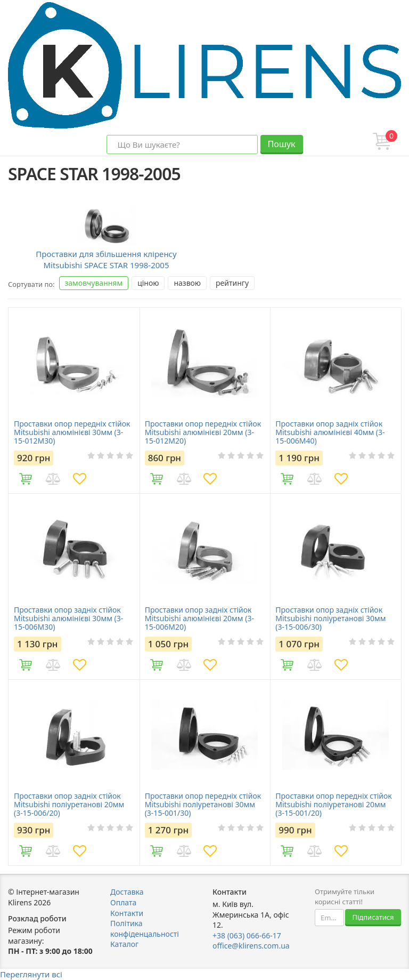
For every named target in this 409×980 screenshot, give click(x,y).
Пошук (281, 144)
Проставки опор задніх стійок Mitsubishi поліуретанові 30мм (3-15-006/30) (330, 618)
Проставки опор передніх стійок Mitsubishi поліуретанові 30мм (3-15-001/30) (203, 805)
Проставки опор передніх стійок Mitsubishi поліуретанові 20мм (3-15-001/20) (333, 805)
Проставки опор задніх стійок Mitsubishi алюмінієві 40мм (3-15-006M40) (330, 432)
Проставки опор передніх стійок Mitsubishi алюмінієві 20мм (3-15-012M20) (203, 432)
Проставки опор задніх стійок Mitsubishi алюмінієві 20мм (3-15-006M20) (199, 618)
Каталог (124, 944)
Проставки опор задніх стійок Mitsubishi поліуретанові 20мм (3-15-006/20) (69, 805)
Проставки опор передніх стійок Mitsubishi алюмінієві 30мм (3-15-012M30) (72, 432)
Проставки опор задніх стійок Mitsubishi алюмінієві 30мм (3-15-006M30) (68, 618)
